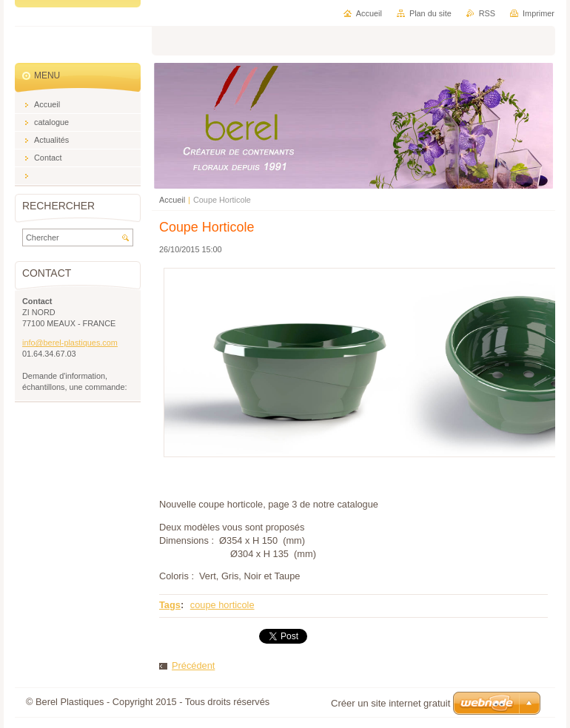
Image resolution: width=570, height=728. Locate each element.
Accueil (172, 200)
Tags (170, 605)
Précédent (193, 665)
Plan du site (430, 13)
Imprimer (539, 13)
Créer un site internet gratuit (390, 703)
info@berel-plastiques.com (70, 343)
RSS (487, 13)
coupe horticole (222, 605)
